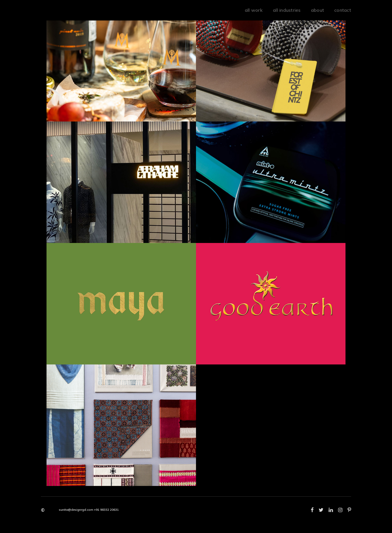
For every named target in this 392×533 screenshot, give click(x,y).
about (318, 10)
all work (254, 10)
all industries (287, 10)
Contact (343, 10)
